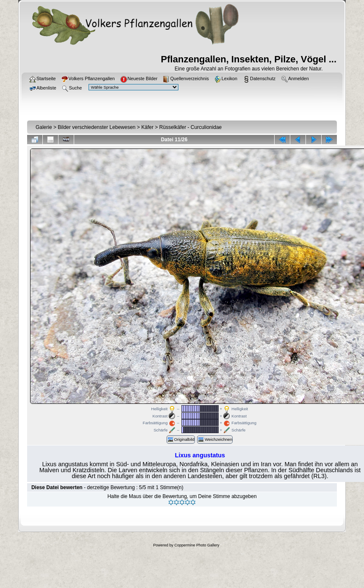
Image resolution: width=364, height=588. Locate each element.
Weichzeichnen (215, 440)
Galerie (44, 127)
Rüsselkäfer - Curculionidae (190, 127)
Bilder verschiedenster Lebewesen (96, 127)
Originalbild (181, 440)
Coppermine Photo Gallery (197, 545)
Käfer (147, 127)
